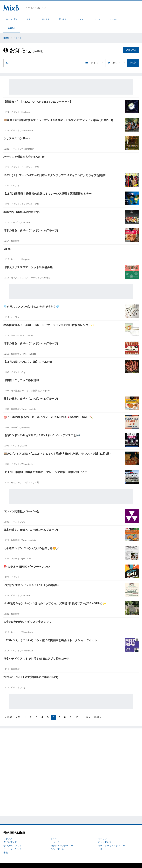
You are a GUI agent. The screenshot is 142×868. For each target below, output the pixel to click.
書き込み (131, 41)
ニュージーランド (12, 840)
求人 (29, 19)
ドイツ (54, 830)
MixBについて (10, 861)
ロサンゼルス (105, 833)
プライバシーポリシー (43, 861)
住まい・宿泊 (12, 19)
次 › (88, 708)
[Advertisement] (71, 78)
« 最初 (9, 708)
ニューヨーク (57, 833)
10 (77, 708)
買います (63, 19)
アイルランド (10, 833)
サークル (113, 19)
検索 (133, 54)
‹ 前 (18, 708)
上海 (100, 840)
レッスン (79, 19)
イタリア (103, 830)
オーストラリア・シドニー (111, 837)
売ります (46, 19)
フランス (8, 830)
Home (6, 29)
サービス (96, 19)
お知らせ (130, 19)
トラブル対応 (24, 861)
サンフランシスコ (12, 837)
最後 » (98, 708)
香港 (6, 844)
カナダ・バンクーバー (62, 837)
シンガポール (57, 840)
